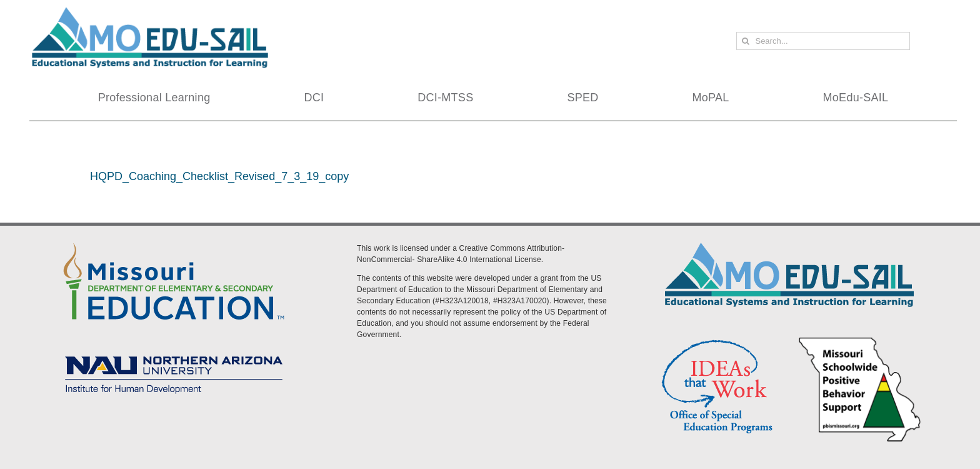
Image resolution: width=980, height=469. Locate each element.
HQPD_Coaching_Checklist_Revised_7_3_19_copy (219, 176)
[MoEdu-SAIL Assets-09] (174, 352)
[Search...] (823, 41)
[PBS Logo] (860, 339)
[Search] (745, 41)
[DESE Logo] (174, 241)
